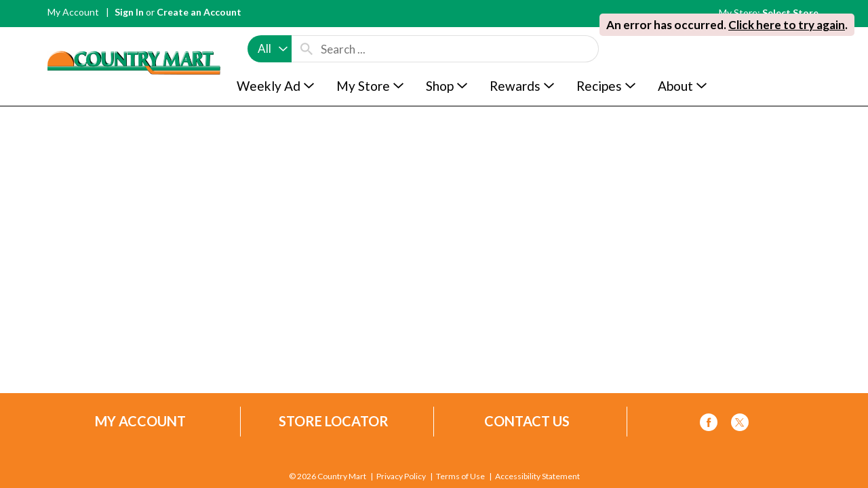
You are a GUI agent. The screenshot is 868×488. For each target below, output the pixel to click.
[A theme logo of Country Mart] (134, 38)
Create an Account (199, 12)
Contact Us (527, 421)
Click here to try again (787, 25)
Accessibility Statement (537, 476)
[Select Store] (791, 13)
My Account (73, 12)
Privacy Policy (401, 476)
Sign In (129, 12)
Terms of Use (460, 476)
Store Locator (334, 421)
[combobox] (270, 49)
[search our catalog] (307, 49)
